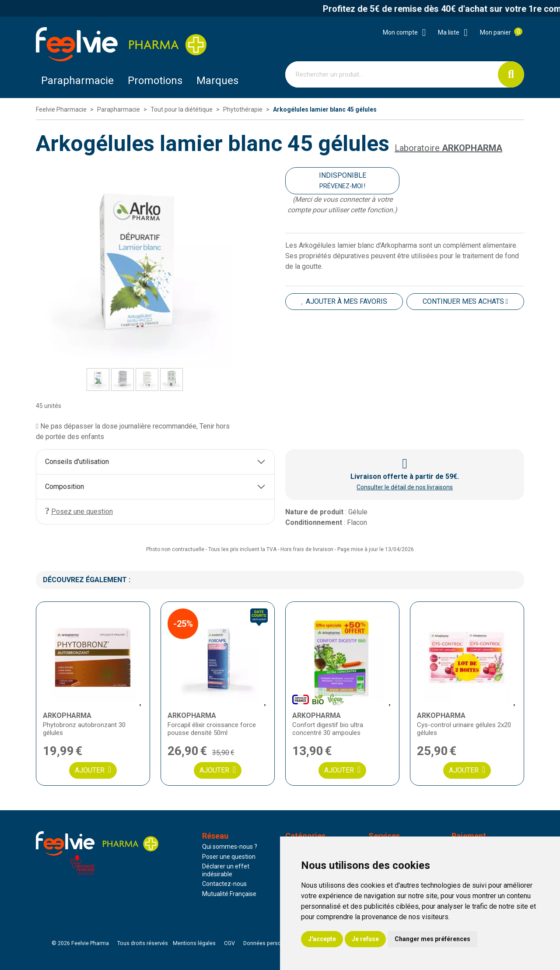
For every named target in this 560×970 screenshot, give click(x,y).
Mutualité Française (229, 894)
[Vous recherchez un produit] (392, 74)
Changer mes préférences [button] (432, 939)
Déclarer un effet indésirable (226, 870)
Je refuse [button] (365, 939)
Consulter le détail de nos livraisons (405, 487)
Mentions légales (194, 943)
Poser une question (229, 857)
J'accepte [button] (322, 939)
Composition (65, 487)
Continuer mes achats (465, 301)
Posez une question (79, 511)
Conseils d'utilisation (77, 462)
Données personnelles (271, 943)
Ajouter (93, 770)
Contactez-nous (224, 884)
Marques (217, 81)
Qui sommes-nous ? (230, 847)
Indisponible (343, 180)
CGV (229, 943)
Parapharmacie (77, 81)
